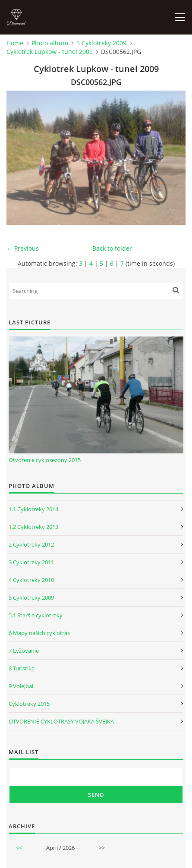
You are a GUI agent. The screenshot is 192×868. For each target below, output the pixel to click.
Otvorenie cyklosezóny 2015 (45, 460)
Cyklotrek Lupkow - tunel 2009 (50, 52)
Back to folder (112, 248)
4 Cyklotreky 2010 (31, 580)
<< (19, 848)
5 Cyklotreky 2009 (101, 43)
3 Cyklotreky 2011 (31, 562)
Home (15, 43)
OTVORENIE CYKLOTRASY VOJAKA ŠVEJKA (61, 721)
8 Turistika (22, 668)
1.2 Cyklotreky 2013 (33, 527)
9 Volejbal (21, 686)
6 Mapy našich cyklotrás (39, 633)
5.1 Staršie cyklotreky (36, 615)
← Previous (23, 248)
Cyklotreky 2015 (29, 704)
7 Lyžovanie (24, 651)
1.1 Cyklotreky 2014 (33, 509)
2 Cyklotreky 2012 (31, 544)
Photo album (50, 43)
